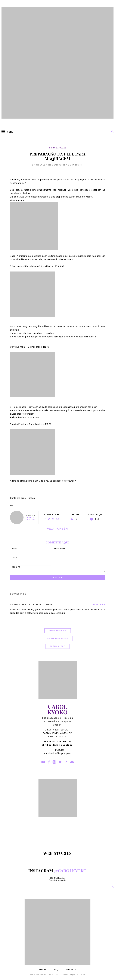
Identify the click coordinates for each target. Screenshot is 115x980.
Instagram (54, 762)
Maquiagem (61, 148)
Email (58, 519)
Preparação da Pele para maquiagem (57, 156)
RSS (66, 762)
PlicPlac (81, 975)
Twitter (49, 519)
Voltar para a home (58, 638)
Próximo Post (57, 646)
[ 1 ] (97, 519)
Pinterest (53, 519)
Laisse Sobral (19, 605)
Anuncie (71, 970)
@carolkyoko (70, 871)
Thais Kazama (54, 975)
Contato (72, 762)
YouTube (43, 762)
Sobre (43, 970)
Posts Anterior (58, 631)
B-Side (52, 148)
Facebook (45, 519)
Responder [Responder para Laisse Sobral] (99, 604)
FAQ (56, 970)
